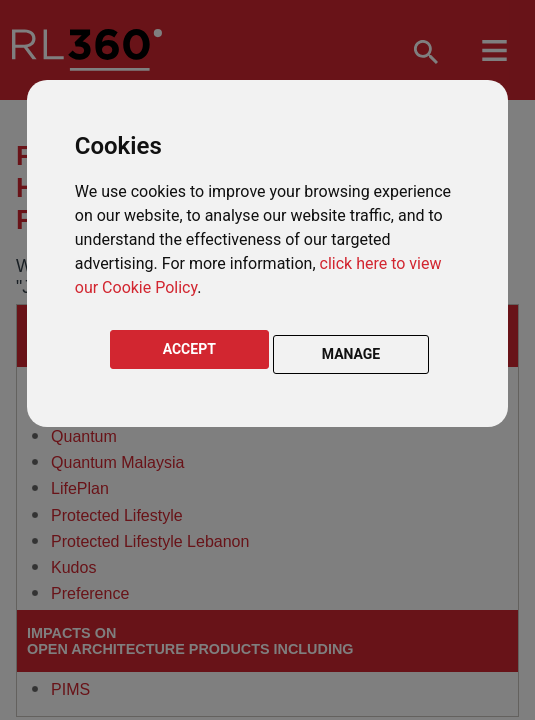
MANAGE (351, 354)
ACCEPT (189, 349)
